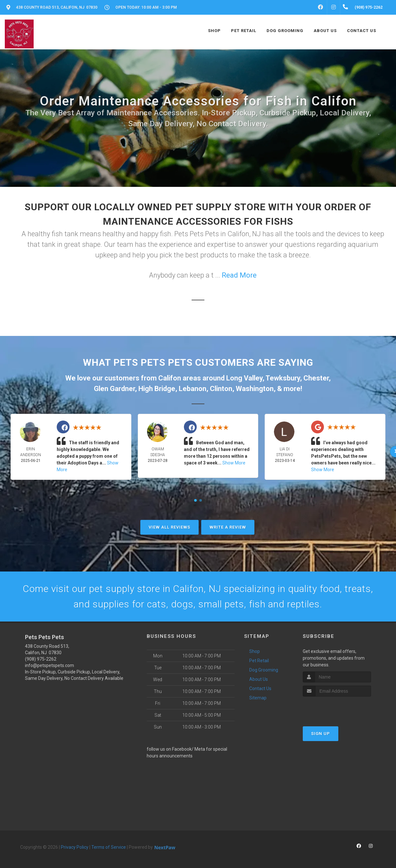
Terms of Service (109, 847)
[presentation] (337, 709)
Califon (170, 378)
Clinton (221, 389)
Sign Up (321, 734)
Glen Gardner (114, 389)
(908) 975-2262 (41, 659)
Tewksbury (283, 378)
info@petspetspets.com (50, 665)
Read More (239, 275)
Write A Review (228, 527)
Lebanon (193, 389)
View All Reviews (169, 527)
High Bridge (157, 389)
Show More (234, 463)
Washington (255, 389)
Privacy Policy (75, 847)
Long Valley (244, 378)
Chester (316, 378)
